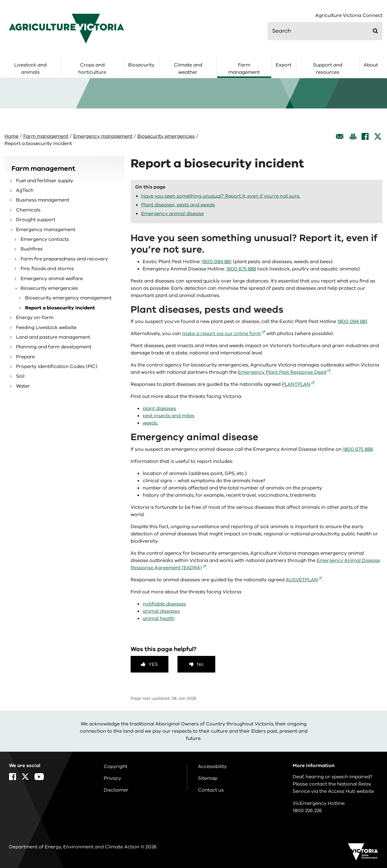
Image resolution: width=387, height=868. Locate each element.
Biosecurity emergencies (166, 136)
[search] (325, 31)
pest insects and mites (169, 416)
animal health (159, 618)
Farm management (244, 69)
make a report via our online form (221, 334)
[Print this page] (353, 136)
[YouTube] (39, 777)
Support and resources (328, 69)
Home (11, 136)
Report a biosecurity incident (60, 308)
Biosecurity (141, 65)
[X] (378, 136)
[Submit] (375, 31)
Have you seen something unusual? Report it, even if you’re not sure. (221, 196)
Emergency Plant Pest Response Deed (282, 372)
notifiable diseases (164, 604)
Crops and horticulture (92, 69)
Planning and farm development (54, 347)
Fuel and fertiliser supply (45, 181)
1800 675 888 (241, 269)
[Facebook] (365, 136)
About (371, 65)
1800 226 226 (307, 811)
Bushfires (32, 249)
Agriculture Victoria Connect (349, 16)
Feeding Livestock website (46, 328)
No (200, 664)
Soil (20, 376)
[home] (67, 28)
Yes (153, 664)
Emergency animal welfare (52, 279)
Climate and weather (188, 69)
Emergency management (103, 136)
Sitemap (208, 778)
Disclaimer (116, 790)
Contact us (211, 790)
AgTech (25, 190)
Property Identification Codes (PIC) (57, 366)
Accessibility (212, 766)
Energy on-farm (35, 318)
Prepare (25, 357)
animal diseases (161, 611)
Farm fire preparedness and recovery (64, 259)
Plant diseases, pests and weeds (178, 205)
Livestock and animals (30, 69)
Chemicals (28, 210)
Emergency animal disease (172, 214)
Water (23, 386)
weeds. (150, 423)
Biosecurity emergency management (68, 298)
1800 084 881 (217, 262)
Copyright (115, 766)
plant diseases (159, 408)
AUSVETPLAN (302, 580)
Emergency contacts (45, 239)
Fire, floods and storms (47, 269)
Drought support (36, 220)
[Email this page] (340, 136)
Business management (43, 200)
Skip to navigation (0, 0)
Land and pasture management (53, 337)
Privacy (112, 778)
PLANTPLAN (296, 384)
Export (284, 65)
